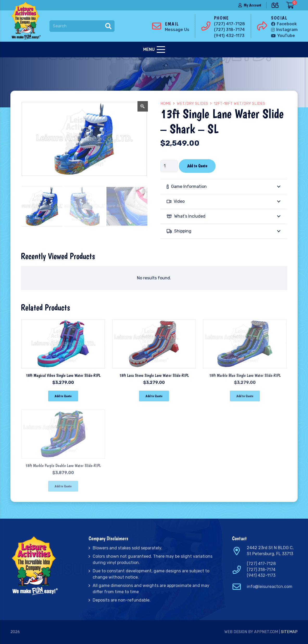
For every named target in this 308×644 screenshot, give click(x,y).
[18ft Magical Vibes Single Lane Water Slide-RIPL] (63, 321)
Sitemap (289, 632)
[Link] (27, 21)
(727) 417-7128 (261, 564)
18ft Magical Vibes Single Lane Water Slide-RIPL (63, 375)
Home (166, 104)
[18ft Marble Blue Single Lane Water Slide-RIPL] (245, 321)
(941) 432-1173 (261, 575)
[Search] (82, 26)
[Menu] (154, 50)
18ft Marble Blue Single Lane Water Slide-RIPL (245, 375)
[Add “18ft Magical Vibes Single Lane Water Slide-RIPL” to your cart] (63, 396)
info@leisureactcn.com (270, 587)
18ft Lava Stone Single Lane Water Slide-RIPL (154, 375)
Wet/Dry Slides (192, 104)
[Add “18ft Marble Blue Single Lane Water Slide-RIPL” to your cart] (245, 396)
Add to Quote (197, 166)
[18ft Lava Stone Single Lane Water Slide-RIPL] (154, 321)
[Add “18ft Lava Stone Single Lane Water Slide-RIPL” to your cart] (154, 396)
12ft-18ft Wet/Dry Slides (239, 104)
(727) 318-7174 (261, 570)
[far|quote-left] (276, 4)
